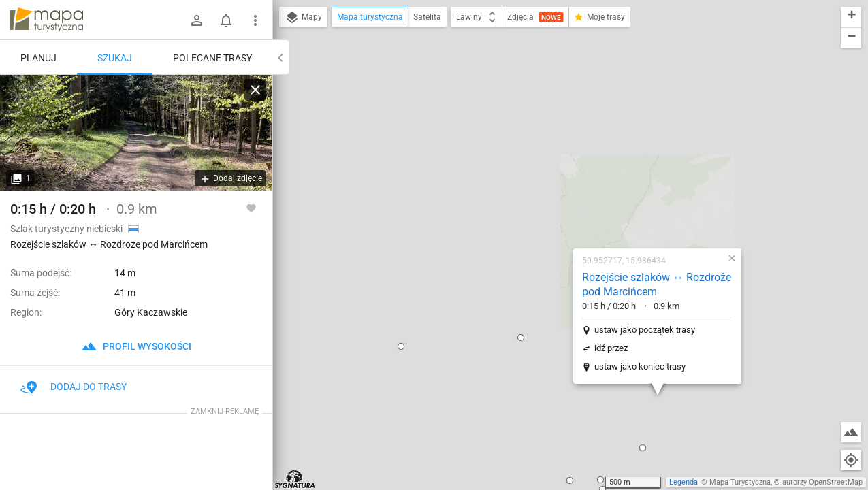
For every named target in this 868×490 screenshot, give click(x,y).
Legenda (684, 482)
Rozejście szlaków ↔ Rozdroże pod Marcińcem (569, 129)
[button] (313, 191)
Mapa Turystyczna (740, 482)
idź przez (523, 192)
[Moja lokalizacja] (851, 460)
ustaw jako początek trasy (557, 174)
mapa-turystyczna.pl (46, 20)
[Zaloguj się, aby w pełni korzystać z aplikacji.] (251, 208)
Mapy (303, 18)
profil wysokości (136, 346)
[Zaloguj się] (197, 20)
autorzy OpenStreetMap (822, 482)
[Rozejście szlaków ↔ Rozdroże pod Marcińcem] (136, 133)
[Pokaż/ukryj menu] (255, 20)
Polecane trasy (212, 58)
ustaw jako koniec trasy (552, 211)
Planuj (38, 58)
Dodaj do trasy (74, 387)
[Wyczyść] (255, 90)
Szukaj (115, 58)
